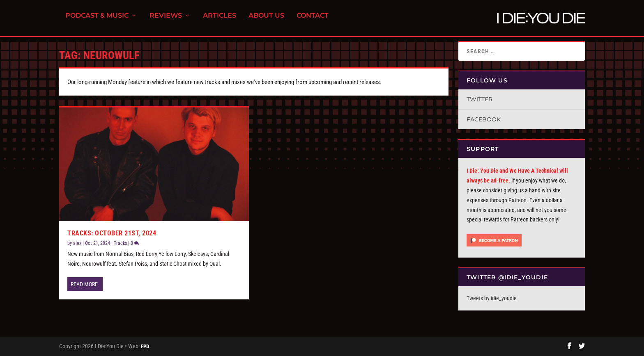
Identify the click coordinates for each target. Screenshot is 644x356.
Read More (84, 284)
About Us (266, 21)
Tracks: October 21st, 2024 (112, 233)
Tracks (120, 243)
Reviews (166, 21)
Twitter (480, 99)
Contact (313, 21)
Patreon (517, 200)
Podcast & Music (97, 21)
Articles (220, 21)
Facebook (484, 119)
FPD (145, 346)
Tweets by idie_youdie (492, 298)
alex (77, 243)
